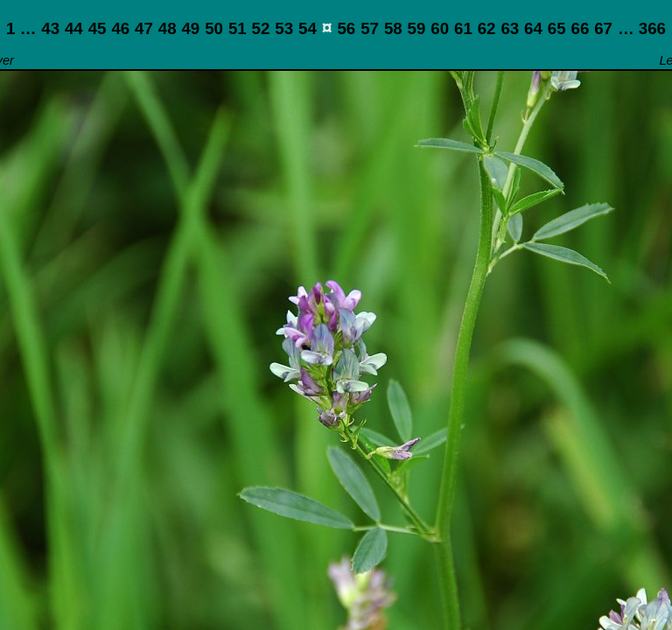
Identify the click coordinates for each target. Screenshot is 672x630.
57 (370, 28)
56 (346, 28)
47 (144, 28)
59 (417, 28)
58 (393, 28)
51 (238, 28)
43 (50, 28)
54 (308, 28)
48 (168, 28)
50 (214, 28)
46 (120, 28)
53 (284, 28)
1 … (21, 28)
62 (487, 28)
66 (581, 28)
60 (440, 28)
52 (261, 28)
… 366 (642, 28)
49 (190, 28)
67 (603, 28)
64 (533, 28)
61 (463, 28)
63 (510, 28)
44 (74, 28)
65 (557, 28)
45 (98, 28)
